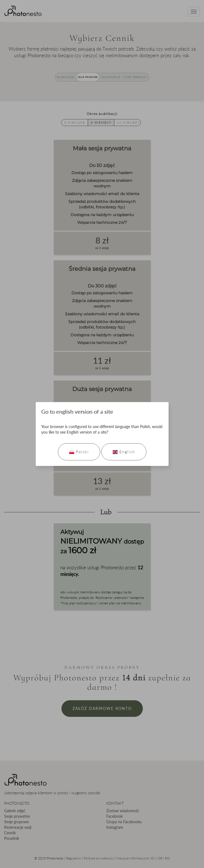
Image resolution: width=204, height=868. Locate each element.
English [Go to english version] (124, 452)
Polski (79, 452)
